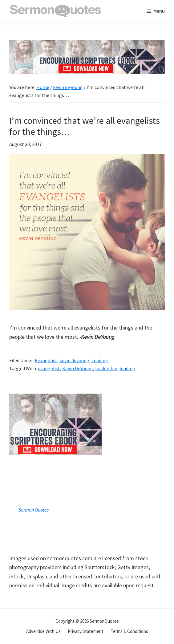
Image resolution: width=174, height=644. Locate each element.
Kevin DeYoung (78, 368)
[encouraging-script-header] (87, 45)
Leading (100, 360)
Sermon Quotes (34, 510)
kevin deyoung (74, 360)
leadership (106, 368)
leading (127, 368)
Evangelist (46, 360)
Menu (159, 11)
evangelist (49, 368)
